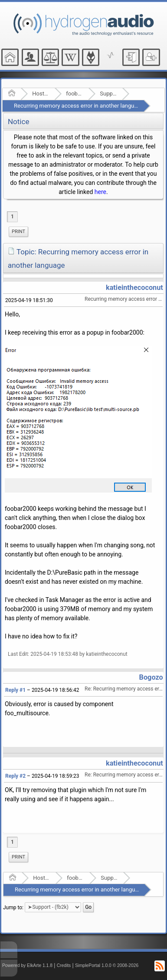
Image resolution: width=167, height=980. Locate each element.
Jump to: (13, 907)
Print (18, 232)
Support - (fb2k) (108, 94)
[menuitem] (18, 232)
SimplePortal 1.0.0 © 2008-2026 (107, 965)
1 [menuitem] (12, 217)
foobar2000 (74, 94)
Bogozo (151, 677)
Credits (64, 965)
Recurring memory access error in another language (79, 106)
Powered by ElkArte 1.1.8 (27, 965)
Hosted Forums (41, 94)
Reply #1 (15, 690)
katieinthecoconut (134, 288)
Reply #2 (15, 776)
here (100, 192)
